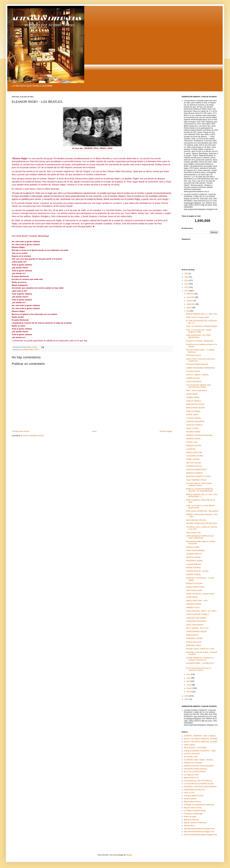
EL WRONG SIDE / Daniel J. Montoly (198, 760)
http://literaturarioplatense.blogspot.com (199, 829)
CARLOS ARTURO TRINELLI (198, 614)
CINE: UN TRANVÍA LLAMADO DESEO (202, 326)
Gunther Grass (192, 442)
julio (188, 311)
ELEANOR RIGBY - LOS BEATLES (200, 663)
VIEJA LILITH (189, 793)
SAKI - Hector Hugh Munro (197, 391)
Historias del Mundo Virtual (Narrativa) (199, 766)
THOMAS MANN (193, 397)
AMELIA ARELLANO (194, 453)
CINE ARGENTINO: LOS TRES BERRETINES (198, 336)
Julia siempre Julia (193, 533)
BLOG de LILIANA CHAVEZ (195, 772)
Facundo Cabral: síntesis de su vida (200, 649)
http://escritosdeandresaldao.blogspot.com (200, 835)
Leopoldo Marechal (194, 564)
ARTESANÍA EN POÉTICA (194, 790)
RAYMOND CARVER (194, 638)
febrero (189, 688)
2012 (187, 287)
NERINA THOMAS (193, 568)
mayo (189, 678)
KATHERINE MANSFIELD (196, 621)
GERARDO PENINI (194, 604)
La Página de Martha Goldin (195, 811)
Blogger (129, 855)
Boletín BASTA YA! (191, 778)
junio (189, 674)
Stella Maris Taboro (194, 645)
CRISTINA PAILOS (193, 355)
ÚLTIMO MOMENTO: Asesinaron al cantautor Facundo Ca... (200, 659)
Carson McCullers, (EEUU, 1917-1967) (201, 611)
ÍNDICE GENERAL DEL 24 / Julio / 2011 (202, 314)
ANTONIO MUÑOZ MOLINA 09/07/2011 (202, 523)
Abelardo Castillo (193, 547)
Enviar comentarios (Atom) (33, 436)
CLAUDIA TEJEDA (193, 418)
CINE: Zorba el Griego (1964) (198, 317)
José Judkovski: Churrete (196, 520)
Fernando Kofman (193, 371)
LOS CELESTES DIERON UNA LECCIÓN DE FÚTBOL (198, 386)
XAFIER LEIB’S (192, 415)
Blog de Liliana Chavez (193, 808)
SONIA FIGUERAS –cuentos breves (200, 594)
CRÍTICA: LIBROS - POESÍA (197, 375)
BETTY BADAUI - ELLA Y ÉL (197, 628)
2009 (187, 699)
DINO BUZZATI (192, 635)
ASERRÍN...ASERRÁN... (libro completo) (200, 736)
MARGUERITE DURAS (195, 404)
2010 (187, 696)
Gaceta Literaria (190, 799)
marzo (189, 685)
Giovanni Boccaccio (194, 642)
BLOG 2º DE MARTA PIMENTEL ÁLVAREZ (201, 739)
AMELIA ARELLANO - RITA (197, 601)
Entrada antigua (166, 431)
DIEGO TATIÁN (192, 428)
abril (188, 681)
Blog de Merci (189, 826)
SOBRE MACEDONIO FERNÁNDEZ (200, 368)
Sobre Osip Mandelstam (195, 550)
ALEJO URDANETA (194, 382)
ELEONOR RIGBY (27, 350)
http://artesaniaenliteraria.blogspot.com (199, 832)
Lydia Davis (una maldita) (196, 618)
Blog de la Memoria (191, 820)
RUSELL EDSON (193, 459)
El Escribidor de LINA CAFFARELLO (198, 781)
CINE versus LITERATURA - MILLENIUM (202, 511)
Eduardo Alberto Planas (195, 587)
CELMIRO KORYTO (194, 466)
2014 (187, 281)
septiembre (191, 304)
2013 (187, 284)
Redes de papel (190, 817)
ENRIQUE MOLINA (194, 446)
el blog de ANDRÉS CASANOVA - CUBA (200, 751)
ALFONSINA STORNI (195, 456)
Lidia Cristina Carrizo (194, 590)
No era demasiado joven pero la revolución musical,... (199, 669)
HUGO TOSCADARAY (195, 625)
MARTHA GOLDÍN (193, 557)
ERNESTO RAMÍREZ (194, 473)
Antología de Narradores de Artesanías (199, 805)
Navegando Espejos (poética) (195, 769)
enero (189, 692)
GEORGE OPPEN (193, 439)
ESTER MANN (192, 394)
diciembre (191, 294)
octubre (190, 301)
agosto (189, 308)
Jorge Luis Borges (193, 411)
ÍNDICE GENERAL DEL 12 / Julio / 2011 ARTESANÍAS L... (202, 496)
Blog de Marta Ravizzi (192, 802)
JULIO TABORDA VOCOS (196, 480)
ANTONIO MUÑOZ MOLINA (197, 364)
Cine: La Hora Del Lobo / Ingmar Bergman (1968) (199, 331)
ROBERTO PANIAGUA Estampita (199, 435)
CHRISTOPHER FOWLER (196, 632)
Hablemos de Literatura (193, 763)
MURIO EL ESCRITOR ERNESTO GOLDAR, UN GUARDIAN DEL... (200, 490)
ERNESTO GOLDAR (194, 584)
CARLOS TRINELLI (194, 401)
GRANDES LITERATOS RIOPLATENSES (200, 787)
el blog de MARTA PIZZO (194, 796)
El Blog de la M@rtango (193, 814)
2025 (187, 274)
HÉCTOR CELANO (194, 463)
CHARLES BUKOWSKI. (195, 422)
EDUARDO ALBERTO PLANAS (198, 476)
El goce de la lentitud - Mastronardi (200, 341)
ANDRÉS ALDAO (193, 378)
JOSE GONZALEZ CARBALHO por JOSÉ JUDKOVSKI (200, 537)
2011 (187, 291)
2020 (187, 277)
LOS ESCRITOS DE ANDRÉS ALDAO (199, 784)
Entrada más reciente (21, 431)
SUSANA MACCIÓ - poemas (197, 571)
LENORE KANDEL (193, 575)
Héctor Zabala (189, 745)
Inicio (94, 431)
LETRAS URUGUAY (192, 754)
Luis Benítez (191, 449)
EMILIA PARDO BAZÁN (195, 408)
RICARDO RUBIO (193, 432)
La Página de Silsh (191, 775)
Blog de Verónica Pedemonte (195, 823)
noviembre (191, 297)
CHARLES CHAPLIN (194, 425)
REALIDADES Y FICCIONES (195, 748)
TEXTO (37, 350)
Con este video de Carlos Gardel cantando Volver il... (199, 484)
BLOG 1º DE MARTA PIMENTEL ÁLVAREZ (201, 742)
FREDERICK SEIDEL (194, 561)
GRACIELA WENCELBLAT (197, 470)
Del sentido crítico (191, 757)
